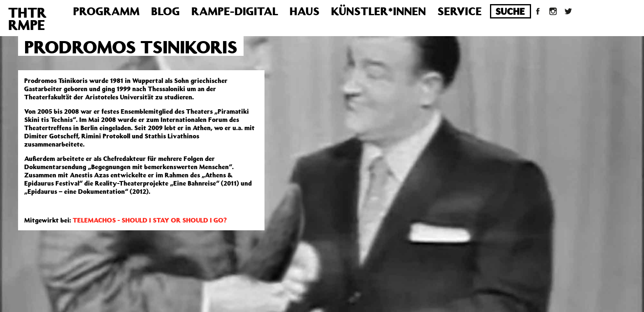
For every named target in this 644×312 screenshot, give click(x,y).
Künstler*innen (378, 11)
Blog (166, 11)
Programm (106, 11)
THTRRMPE (27, 18)
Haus (305, 11)
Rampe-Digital (235, 11)
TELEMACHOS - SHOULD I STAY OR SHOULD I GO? (150, 220)
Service (460, 11)
